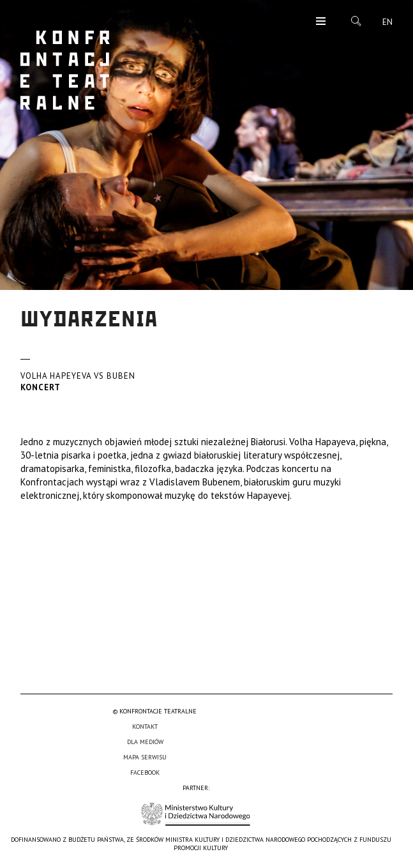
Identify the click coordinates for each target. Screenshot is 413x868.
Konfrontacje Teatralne (65, 70)
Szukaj (356, 21)
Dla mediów (145, 742)
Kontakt (145, 727)
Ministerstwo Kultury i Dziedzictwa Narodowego (196, 814)
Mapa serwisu (145, 757)
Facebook (145, 773)
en (387, 22)
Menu (321, 22)
